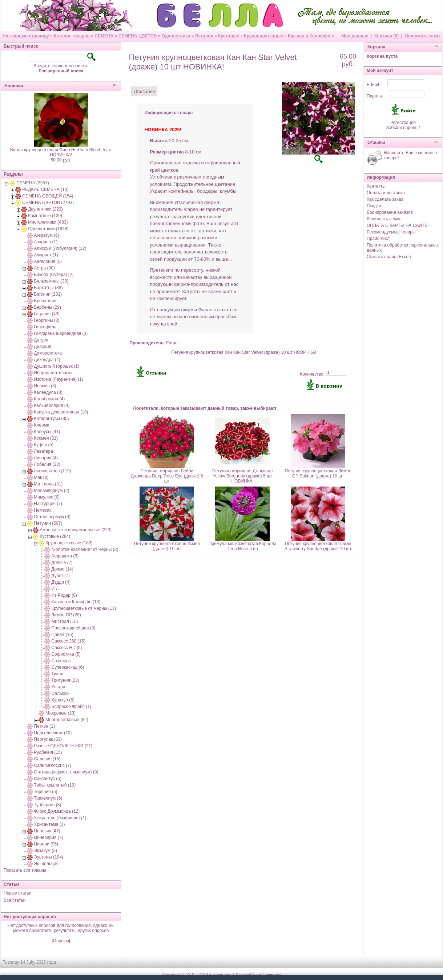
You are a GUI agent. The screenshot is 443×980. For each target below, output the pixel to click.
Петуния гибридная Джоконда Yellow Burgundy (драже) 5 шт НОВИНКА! (242, 476)
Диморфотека (48, 353)
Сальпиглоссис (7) (53, 765)
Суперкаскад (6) (68, 667)
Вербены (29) (47, 307)
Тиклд (57, 674)
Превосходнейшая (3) (73, 628)
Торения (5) (45, 792)
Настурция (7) (48, 504)
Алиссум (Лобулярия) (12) (60, 248)
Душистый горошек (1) (57, 366)
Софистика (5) (66, 654)
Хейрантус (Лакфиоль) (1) (60, 818)
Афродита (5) (65, 556)
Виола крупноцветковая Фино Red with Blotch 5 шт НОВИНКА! (61, 152)
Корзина (376, 47)
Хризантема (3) (49, 824)
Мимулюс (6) (47, 497)
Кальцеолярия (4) (52, 405)
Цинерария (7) (48, 837)
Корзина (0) (386, 36)
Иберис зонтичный (53, 373)
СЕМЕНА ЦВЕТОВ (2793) (48, 203)
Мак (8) (41, 477)
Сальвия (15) (47, 759)
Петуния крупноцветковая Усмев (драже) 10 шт (167, 546)
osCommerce (269, 975)
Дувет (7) (60, 576)
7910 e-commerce (215, 975)
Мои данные (355, 36)
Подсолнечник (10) (53, 733)
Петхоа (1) (44, 726)
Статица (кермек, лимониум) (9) (66, 772)
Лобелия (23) (47, 464)
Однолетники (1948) (48, 229)
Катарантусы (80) (51, 419)
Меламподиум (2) (51, 491)
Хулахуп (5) (63, 700)
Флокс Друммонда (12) (57, 811)
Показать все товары (25, 870)
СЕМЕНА (104, 36)
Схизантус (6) (48, 779)
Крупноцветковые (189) (69, 543)
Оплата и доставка (386, 193)
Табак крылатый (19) (55, 785)
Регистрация (403, 123)
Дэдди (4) (61, 582)
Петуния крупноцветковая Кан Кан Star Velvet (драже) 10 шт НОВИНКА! (244, 352)
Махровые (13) (61, 713)
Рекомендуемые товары (391, 232)
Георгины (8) (47, 320)
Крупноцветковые (263, 36)
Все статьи (15, 900)
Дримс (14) (62, 569)
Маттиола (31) (48, 484)
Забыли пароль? (403, 128)
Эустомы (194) (49, 857)
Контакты (376, 186)
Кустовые (229, 36)
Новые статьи (18, 893)
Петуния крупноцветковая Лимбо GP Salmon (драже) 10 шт (318, 473)
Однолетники (176, 36)
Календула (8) (48, 392)
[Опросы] (61, 941)
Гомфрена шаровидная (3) (61, 333)
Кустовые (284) (55, 536)
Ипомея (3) (45, 386)
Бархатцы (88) (48, 288)
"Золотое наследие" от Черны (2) (85, 549)
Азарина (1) (46, 242)
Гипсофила (45, 327)
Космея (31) (46, 438)
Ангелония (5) (48, 261)
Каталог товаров (72, 36)
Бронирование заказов (390, 212)
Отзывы (376, 143)
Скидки (374, 206)
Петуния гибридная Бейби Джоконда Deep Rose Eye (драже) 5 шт (167, 476)
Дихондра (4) (47, 360)
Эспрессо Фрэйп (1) (71, 707)
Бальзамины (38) (51, 281)
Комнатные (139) (45, 216)
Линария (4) (46, 458)
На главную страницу (26, 36)
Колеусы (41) (47, 432)
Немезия (43, 510)
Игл (55, 589)
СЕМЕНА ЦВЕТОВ (138, 36)
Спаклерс (61, 661)
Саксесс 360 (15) (68, 641)
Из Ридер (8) (64, 595)
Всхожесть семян (384, 219)
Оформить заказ (423, 36)
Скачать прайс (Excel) (389, 257)
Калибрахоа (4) (49, 399)
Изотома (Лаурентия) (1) (59, 379)
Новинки (14, 86)
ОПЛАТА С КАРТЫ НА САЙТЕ (397, 225)
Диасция (43, 347)
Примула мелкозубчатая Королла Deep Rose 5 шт (243, 546)
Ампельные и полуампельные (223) (76, 530)
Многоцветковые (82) (67, 720)
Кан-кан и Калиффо (309, 36)
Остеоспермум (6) (52, 517)
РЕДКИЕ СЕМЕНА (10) (45, 189)
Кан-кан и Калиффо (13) (76, 602)
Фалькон (60, 693)
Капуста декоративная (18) (61, 412)
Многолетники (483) (48, 222)
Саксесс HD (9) (67, 648)
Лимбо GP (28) (66, 615)
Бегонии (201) (48, 294)
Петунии (204, 36)
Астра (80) (44, 268)
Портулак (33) (48, 739)
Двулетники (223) (45, 209)
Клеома (41, 425)
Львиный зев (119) (52, 471)
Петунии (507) (48, 523)
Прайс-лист (378, 239)
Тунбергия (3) (47, 805)
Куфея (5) (44, 445)
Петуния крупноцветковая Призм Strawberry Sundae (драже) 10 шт (318, 546)
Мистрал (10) (65, 621)
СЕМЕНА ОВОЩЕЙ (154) (48, 196)
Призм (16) (62, 635)
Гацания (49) (47, 314)
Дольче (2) (62, 563)
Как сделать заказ (385, 199)
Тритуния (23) (65, 680)
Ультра (58, 687)
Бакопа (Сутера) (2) (54, 275)
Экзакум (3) (45, 851)
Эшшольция (46, 864)
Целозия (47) (47, 831)
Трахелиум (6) (48, 798)
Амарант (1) (46, 255)
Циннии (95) (46, 844)
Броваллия (45, 301)
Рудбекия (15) (48, 752)
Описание (144, 91)
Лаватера (43, 451)
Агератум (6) (47, 235)
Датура (41, 340)
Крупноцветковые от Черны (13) (84, 608)
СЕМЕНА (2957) (33, 183)
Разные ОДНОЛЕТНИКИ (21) (63, 746)
